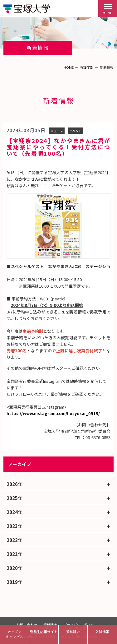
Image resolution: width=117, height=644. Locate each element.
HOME (69, 67)
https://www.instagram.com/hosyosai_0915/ (53, 413)
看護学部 (87, 67)
